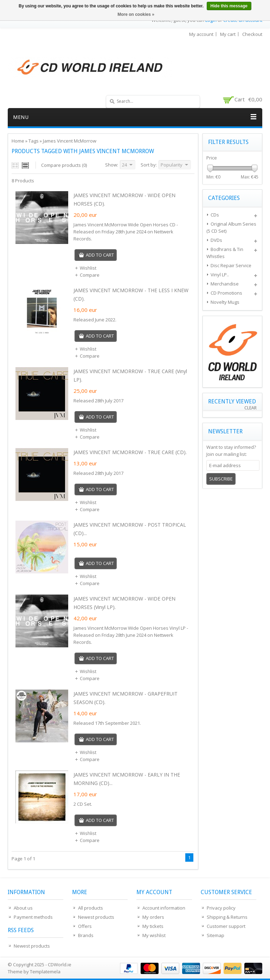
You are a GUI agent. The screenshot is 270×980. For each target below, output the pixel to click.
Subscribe (221, 479)
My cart (228, 34)
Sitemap (216, 935)
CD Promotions (226, 293)
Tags (34, 141)
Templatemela (45, 972)
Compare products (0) (64, 165)
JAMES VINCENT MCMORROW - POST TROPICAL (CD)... (130, 529)
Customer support (226, 926)
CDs (215, 215)
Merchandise (225, 284)
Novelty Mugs (225, 302)
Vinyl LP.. (220, 275)
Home (18, 141)
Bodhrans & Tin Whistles (225, 253)
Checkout (252, 34)
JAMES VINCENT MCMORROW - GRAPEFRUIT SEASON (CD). (126, 698)
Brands (86, 935)
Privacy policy (221, 908)
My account (201, 34)
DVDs (216, 240)
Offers (85, 926)
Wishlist (85, 268)
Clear (250, 408)
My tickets (153, 926)
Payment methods (33, 917)
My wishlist (154, 935)
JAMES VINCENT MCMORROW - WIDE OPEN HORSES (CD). (124, 199)
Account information (164, 908)
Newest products (32, 946)
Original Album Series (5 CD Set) (231, 227)
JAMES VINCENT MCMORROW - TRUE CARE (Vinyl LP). (130, 375)
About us (23, 908)
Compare (87, 275)
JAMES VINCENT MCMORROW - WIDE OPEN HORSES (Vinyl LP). (124, 603)
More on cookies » (136, 14)
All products (91, 908)
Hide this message (229, 6)
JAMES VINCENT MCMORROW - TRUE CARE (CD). (130, 452)
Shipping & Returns (227, 917)
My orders (153, 917)
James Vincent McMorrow (70, 141)
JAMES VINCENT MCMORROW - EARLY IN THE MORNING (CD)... (127, 779)
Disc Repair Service (231, 265)
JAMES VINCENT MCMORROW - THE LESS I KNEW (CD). (131, 294)
